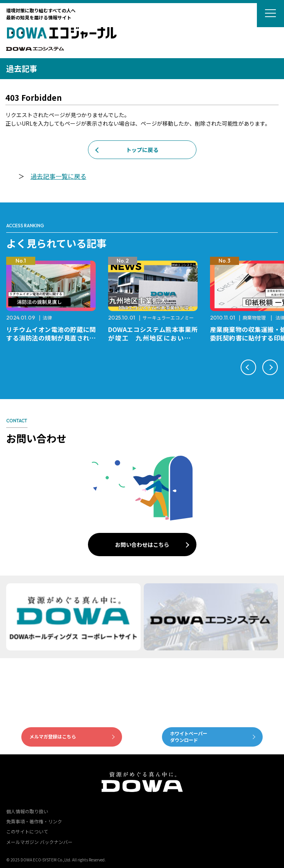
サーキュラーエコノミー (168, 317)
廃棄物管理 (254, 317)
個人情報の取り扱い (27, 811)
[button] (248, 367)
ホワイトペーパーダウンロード (189, 737)
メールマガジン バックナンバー (39, 842)
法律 (47, 317)
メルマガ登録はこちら (53, 736)
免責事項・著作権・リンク (34, 821)
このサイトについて (27, 831)
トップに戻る (142, 150)
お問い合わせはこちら (142, 545)
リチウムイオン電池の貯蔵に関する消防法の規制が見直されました (51, 338)
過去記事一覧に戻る (59, 176)
